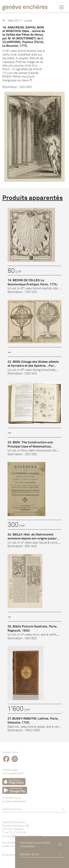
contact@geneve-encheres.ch (22, 836)
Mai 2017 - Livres (17, 20)
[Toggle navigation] (61, 7)
